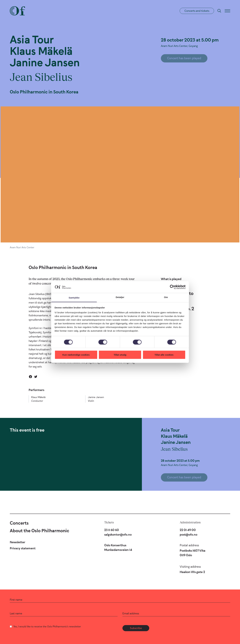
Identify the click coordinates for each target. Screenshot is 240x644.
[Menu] (227, 11)
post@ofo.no (188, 535)
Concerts (19, 523)
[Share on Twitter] (36, 377)
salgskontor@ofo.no (118, 535)
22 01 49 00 (188, 530)
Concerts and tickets (197, 11)
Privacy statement (23, 548)
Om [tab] (166, 297)
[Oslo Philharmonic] (17, 11)
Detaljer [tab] (120, 297)
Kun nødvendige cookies (76, 355)
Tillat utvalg (120, 355)
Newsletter (18, 542)
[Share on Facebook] (30, 377)
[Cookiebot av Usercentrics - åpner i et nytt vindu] (172, 287)
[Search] (219, 11)
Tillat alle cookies (164, 355)
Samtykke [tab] (74, 297)
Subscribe (136, 628)
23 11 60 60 (112, 530)
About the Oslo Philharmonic (39, 531)
